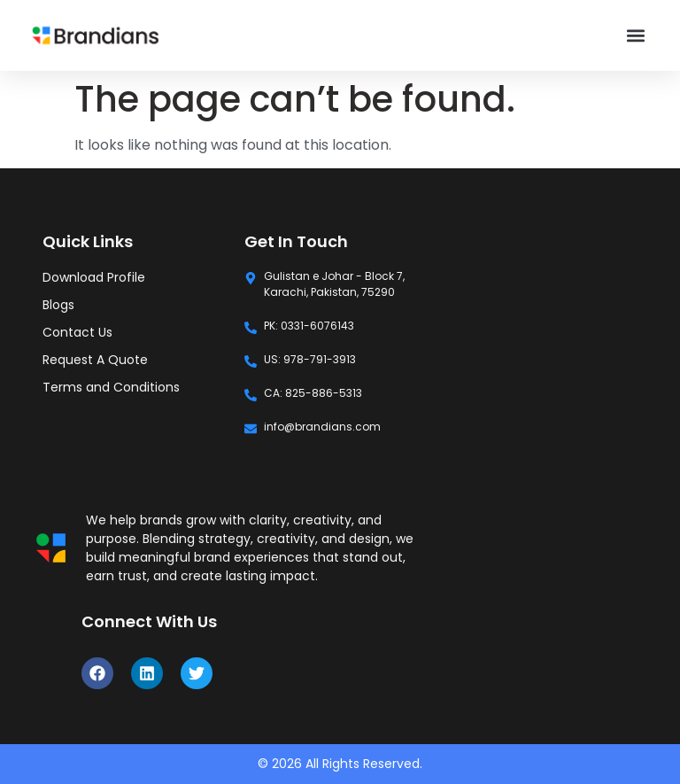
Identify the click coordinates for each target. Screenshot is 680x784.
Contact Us (77, 332)
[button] (636, 36)
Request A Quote (95, 360)
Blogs (58, 305)
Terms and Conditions (111, 387)
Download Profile (94, 277)
